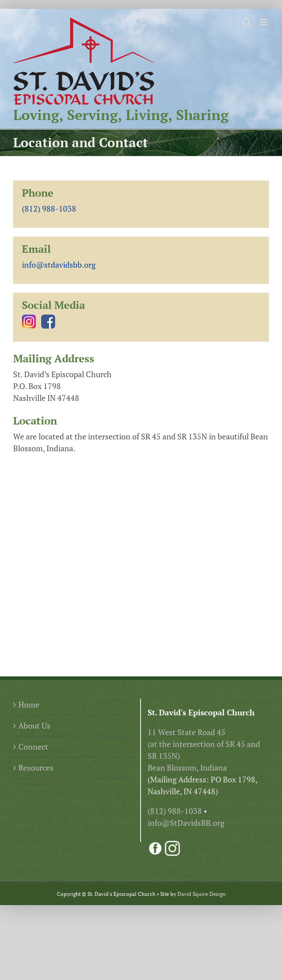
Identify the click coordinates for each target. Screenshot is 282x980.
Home (29, 704)
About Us (34, 725)
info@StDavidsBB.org (186, 823)
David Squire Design (201, 894)
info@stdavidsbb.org (59, 265)
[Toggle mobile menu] (264, 22)
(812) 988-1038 (49, 209)
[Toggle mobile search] (247, 22)
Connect (33, 746)
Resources (36, 768)
